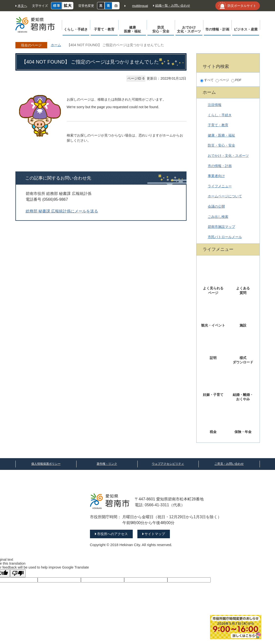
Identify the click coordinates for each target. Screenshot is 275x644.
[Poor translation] (18, 573)
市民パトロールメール (225, 237)
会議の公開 (216, 206)
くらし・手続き (220, 115)
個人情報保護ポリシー (46, 464)
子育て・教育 (218, 125)
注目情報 (215, 105)
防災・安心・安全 (221, 145)
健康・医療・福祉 (221, 135)
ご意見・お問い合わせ (229, 464)
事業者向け (216, 176)
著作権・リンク (107, 464)
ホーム (56, 45)
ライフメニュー (220, 186)
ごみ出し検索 (218, 217)
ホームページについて (225, 196)
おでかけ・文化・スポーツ (228, 156)
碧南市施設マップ (221, 227)
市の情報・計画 (220, 166)
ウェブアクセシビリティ (168, 464)
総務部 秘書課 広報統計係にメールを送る (62, 211)
